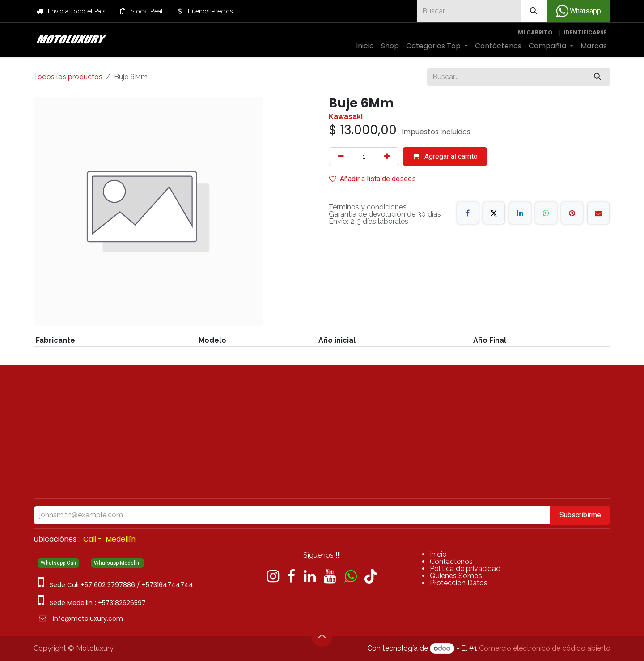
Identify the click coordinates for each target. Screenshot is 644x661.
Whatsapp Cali (58, 563)
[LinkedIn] (520, 213)
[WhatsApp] (546, 213)
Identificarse (585, 32)
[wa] (350, 576)
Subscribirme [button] (580, 515)
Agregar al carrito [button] (445, 156)
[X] (494, 213)
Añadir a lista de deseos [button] (373, 179)
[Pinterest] (572, 213)
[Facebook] (468, 213)
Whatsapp (578, 11)
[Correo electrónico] (598, 213)
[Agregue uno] (387, 157)
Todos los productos (68, 77)
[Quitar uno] (341, 157)
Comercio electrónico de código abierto (545, 648)
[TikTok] (371, 576)
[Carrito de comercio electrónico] (535, 33)
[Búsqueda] (534, 11)
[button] (322, 636)
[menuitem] (365, 46)
